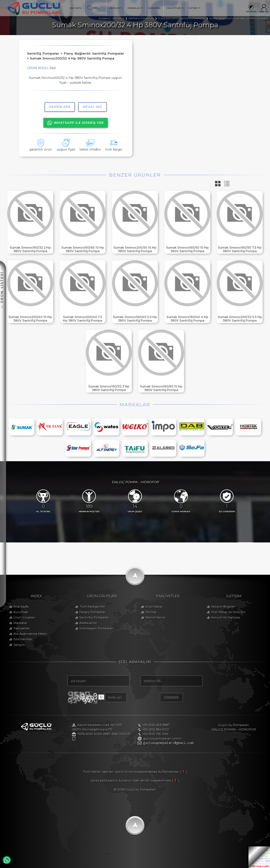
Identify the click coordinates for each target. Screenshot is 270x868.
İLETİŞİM (195, 8)
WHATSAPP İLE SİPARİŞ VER (76, 123)
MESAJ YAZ (93, 107)
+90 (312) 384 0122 (156, 729)
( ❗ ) (183, 772)
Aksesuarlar (88, 623)
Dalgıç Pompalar (92, 612)
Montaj (151, 612)
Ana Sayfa (21, 607)
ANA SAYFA (76, 8)
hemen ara (60, 107)
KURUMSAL (155, 8)
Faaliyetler (22, 628)
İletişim (19, 645)
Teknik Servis (155, 617)
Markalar (20, 623)
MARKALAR (135, 8)
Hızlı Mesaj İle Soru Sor (228, 612)
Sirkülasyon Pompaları (97, 628)
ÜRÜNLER (116, 8)
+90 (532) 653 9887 (156, 725)
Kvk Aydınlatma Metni (30, 634)
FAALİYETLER (175, 8)
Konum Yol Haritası (226, 617)
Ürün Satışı (154, 607)
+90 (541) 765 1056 (155, 734)
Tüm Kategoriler (93, 607)
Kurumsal (21, 612)
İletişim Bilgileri (223, 607)
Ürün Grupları (24, 617)
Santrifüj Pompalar (94, 617)
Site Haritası (23, 639)
